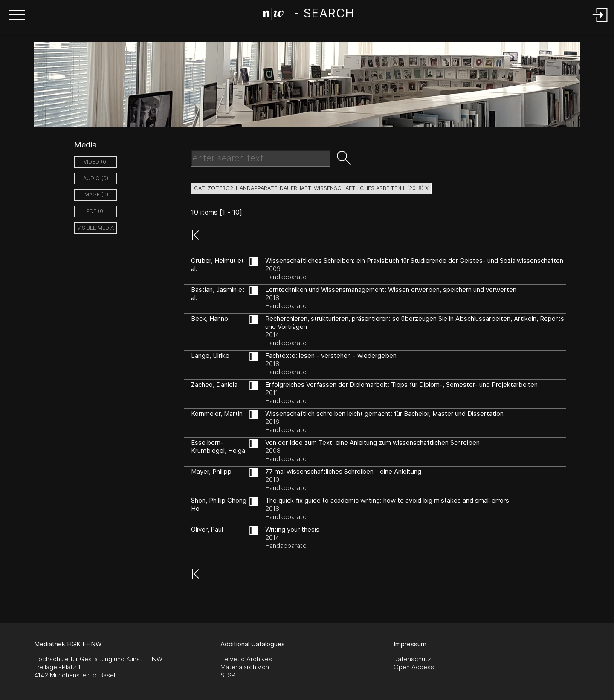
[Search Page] (308, 15)
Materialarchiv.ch (245, 667)
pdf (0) (96, 211)
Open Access (414, 667)
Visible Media (96, 228)
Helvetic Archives (246, 659)
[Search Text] (261, 158)
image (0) (96, 194)
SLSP (228, 675)
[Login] (600, 23)
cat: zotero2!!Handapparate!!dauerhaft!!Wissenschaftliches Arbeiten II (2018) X (311, 188)
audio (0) (96, 178)
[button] (17, 16)
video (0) (96, 162)
